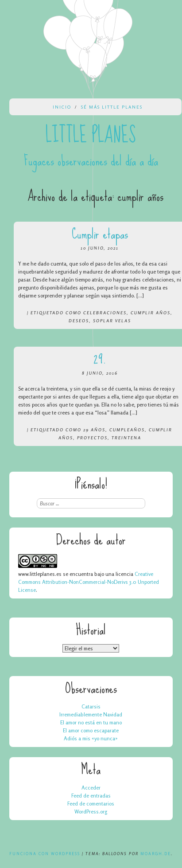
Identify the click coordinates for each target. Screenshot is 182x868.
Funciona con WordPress (45, 854)
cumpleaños (127, 430)
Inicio (62, 107)
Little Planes (91, 135)
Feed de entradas (91, 796)
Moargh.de (156, 854)
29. (100, 359)
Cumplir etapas (100, 234)
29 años (94, 430)
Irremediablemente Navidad (91, 714)
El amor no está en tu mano (91, 722)
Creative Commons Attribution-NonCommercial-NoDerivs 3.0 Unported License (89, 582)
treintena (126, 438)
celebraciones (105, 313)
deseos (79, 321)
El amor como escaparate (91, 730)
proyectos (92, 438)
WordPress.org (91, 811)
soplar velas (112, 321)
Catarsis (91, 706)
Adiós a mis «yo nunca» (91, 738)
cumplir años (151, 313)
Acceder (91, 788)
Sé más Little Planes (112, 107)
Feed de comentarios (91, 803)
